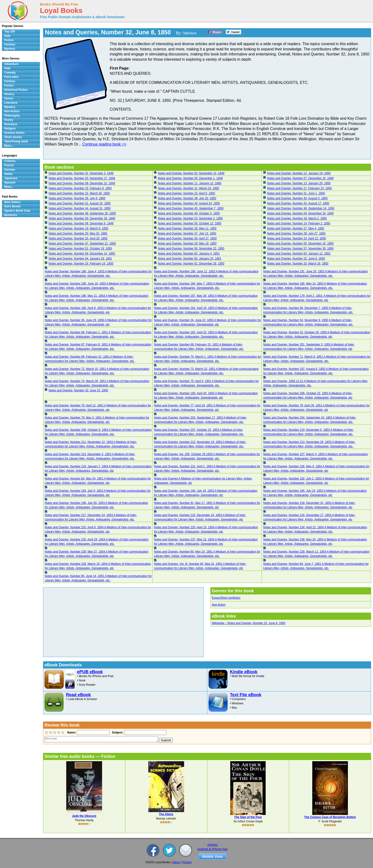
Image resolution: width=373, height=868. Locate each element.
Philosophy (12, 116)
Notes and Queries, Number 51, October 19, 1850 (80, 248)
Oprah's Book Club (17, 211)
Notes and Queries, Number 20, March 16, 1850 (298, 264)
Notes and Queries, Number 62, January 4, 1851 (189, 253)
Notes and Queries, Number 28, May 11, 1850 (187, 228)
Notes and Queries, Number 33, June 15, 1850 (78, 390)
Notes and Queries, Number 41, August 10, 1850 (80, 203)
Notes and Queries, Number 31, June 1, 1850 (296, 193)
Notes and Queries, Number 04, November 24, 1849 (300, 213)
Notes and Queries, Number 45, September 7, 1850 (191, 208)
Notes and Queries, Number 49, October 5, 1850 (189, 213)
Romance (11, 124)
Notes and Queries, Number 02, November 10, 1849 (191, 173)
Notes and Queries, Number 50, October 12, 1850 (189, 223)
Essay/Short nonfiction (226, 598)
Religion (10, 129)
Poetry (9, 120)
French (9, 165)
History (9, 94)
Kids (7, 36)
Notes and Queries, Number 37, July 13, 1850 (187, 233)
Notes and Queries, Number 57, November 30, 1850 (300, 248)
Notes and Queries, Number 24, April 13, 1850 (296, 238)
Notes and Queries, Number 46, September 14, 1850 (301, 208)
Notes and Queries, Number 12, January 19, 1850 (299, 173)
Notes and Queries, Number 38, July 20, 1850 (187, 198)
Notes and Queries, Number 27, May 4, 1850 (296, 228)
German (10, 170)
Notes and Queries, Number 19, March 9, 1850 (78, 228)
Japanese (11, 178)
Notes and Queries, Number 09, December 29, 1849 (82, 218)
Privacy (187, 862)
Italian (8, 174)
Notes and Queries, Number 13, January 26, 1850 (299, 183)
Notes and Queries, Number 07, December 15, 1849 (300, 178)
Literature (11, 103)
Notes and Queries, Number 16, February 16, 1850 (81, 264)
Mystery (10, 49)
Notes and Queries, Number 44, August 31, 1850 (80, 208)
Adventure (11, 64)
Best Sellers (13, 202)
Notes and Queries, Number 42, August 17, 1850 (298, 203)
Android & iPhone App (212, 849)
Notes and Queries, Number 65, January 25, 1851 (190, 259)
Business (11, 215)
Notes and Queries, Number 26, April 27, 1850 (187, 238)
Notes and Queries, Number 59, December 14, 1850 (82, 253)
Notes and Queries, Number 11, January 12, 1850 (190, 183)
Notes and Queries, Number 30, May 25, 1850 (78, 233)
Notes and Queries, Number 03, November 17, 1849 (82, 178)
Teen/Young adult (16, 141)
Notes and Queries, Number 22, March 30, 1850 (79, 193)
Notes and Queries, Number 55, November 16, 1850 (300, 243)
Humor (9, 98)
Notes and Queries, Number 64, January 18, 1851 (80, 259)
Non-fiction (219, 605)
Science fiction (14, 133)
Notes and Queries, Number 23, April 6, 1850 (186, 193)
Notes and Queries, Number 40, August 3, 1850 (297, 198)
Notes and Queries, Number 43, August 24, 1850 (189, 203)
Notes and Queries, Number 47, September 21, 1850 (82, 243)
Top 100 (10, 32)
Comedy (10, 73)
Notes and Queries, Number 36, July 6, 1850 (77, 198)
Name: (71, 733)
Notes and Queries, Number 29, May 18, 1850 (187, 243)
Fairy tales (11, 77)
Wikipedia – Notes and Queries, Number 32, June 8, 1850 (249, 623)
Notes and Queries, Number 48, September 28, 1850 (82, 213)
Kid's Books (13, 206)
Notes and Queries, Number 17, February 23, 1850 (299, 188)
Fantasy (10, 44)
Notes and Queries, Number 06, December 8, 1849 (81, 223)
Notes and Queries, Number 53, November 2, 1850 (190, 218)
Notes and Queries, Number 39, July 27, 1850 (296, 233)
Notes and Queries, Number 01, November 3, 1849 (81, 173)
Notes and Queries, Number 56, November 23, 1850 (191, 248)
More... (9, 146)
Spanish (10, 183)
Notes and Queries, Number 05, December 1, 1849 (190, 178)
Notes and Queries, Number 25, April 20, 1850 (78, 238)
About (176, 862)
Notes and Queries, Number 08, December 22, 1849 (82, 183)
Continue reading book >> (104, 144)
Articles (212, 845)
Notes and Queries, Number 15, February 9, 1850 (80, 188)
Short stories (13, 137)
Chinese (10, 161)
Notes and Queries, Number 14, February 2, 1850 (299, 223)
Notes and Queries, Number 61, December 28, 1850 (191, 264)
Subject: (117, 733)
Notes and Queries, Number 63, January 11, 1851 (299, 253)
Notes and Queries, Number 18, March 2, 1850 (297, 218)
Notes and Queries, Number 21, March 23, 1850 (188, 188)
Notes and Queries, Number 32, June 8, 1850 (296, 259)
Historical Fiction (16, 90)
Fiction (9, 40)
